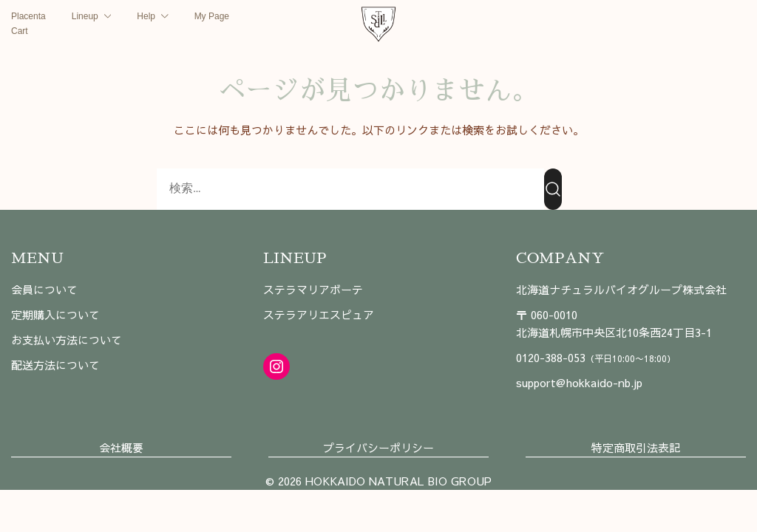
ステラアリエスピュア (319, 314)
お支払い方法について (67, 340)
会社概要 (121, 447)
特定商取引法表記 (636, 447)
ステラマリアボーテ (313, 289)
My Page (212, 16)
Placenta (28, 16)
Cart (20, 31)
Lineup (85, 16)
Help (146, 16)
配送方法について (55, 365)
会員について (44, 289)
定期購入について (55, 314)
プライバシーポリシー (378, 447)
